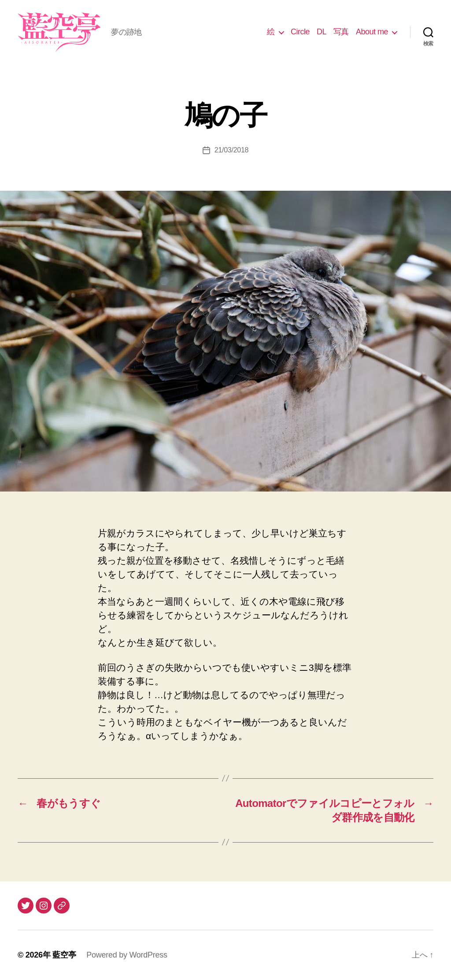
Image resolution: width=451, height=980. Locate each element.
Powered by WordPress (127, 955)
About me (372, 32)
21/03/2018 (231, 150)
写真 (341, 32)
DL (322, 32)
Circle (300, 32)
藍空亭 (64, 955)
